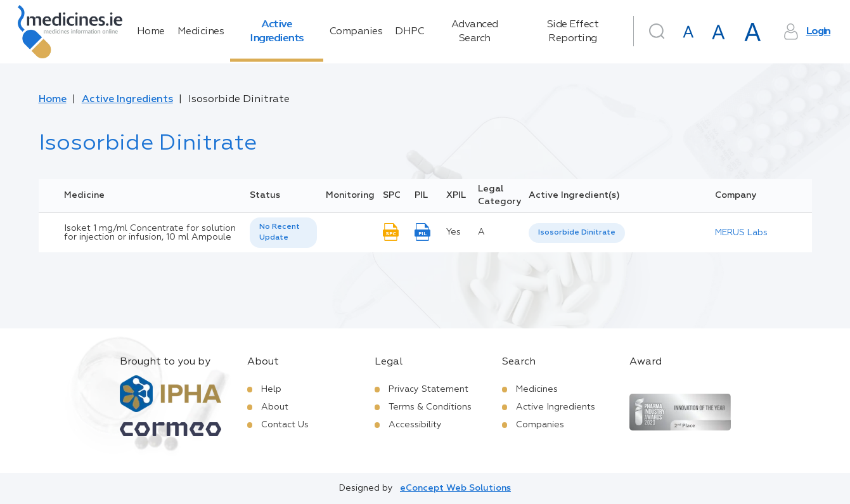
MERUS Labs (741, 233)
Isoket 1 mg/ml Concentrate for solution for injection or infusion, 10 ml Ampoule (150, 233)
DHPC (409, 32)
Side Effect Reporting (573, 32)
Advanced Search (475, 32)
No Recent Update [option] (280, 232)
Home (151, 32)
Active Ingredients (277, 32)
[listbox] (283, 233)
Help (271, 389)
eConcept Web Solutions (455, 488)
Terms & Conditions (430, 407)
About (275, 407)
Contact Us (285, 425)
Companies (356, 32)
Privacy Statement (428, 389)
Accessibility (415, 425)
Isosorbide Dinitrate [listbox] (577, 233)
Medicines (201, 32)
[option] (577, 233)
